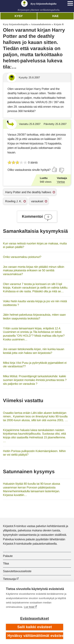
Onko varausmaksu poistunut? (22, 257)
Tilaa (6, 563)
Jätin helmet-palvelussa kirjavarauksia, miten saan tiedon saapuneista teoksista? (34, 316)
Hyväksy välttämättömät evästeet (35, 636)
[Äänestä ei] (61, 170)
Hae (55, 16)
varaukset (37, 201)
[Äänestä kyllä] (55, 169)
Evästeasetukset (35, 618)
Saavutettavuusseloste (17, 571)
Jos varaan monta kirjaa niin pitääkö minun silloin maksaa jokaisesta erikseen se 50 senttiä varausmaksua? (34, 270)
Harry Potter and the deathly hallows (28, 192)
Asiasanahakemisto (41, 24)
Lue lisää (29, 607)
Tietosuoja (9, 579)
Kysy (19, 16)
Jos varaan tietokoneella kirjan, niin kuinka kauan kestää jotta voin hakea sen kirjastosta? (34, 351)
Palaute (8, 556)
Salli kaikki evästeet (35, 627)
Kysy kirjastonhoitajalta (16, 24)
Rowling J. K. (14, 201)
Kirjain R (59, 24)
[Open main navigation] (70, 3)
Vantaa (61, 182)
